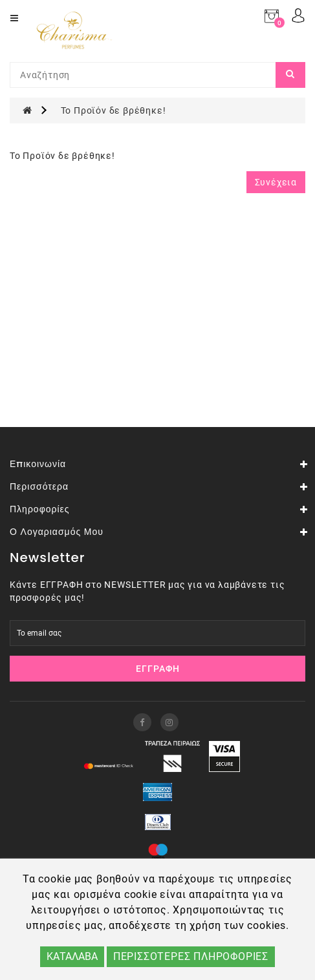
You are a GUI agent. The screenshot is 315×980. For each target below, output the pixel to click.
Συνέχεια (276, 182)
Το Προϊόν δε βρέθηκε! (114, 110)
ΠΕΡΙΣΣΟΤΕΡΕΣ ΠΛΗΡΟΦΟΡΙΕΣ (191, 956)
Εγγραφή (158, 669)
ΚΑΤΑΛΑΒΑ (72, 956)
